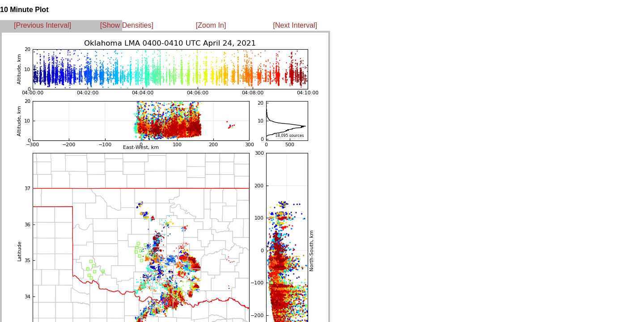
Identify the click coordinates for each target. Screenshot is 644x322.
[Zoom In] (211, 25)
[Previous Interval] (42, 25)
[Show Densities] (127, 25)
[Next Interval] (295, 25)
